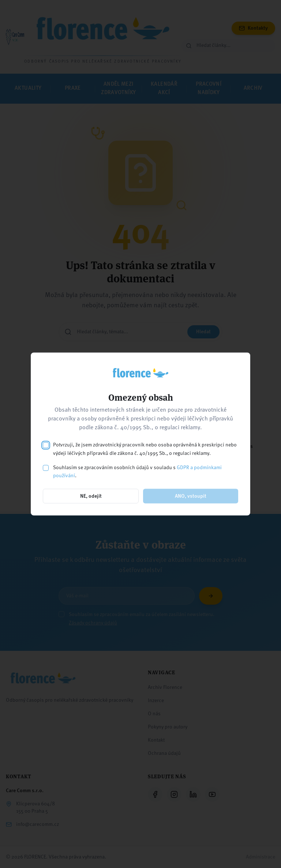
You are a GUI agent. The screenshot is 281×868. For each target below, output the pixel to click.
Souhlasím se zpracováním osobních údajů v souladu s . (137, 472)
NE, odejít (91, 496)
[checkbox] (46, 445)
